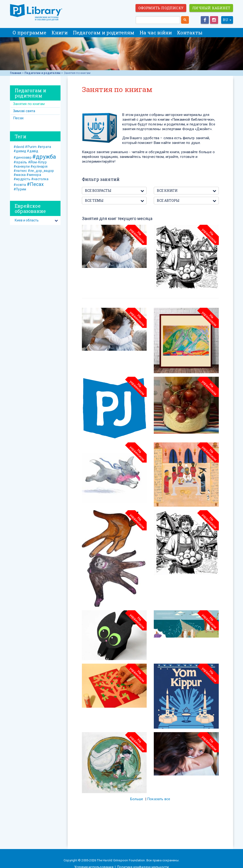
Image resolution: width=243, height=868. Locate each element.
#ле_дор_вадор (41, 171)
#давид (20, 151)
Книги (60, 32)
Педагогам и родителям (104, 32)
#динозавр (23, 157)
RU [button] (227, 20)
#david (19, 147)
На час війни (156, 32)
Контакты (190, 32)
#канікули (22, 166)
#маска (20, 175)
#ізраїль (20, 162)
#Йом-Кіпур (37, 162)
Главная (16, 73)
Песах (18, 118)
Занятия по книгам (29, 104)
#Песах (35, 184)
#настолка (40, 179)
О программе (29, 32)
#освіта (20, 185)
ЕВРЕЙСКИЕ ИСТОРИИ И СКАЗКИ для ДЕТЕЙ (36, 12)
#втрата (44, 147)
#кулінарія (39, 166)
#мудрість (22, 179)
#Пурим (20, 189)
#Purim (31, 147)
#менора (34, 175)
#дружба (44, 157)
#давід (33, 151)
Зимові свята (24, 111)
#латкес (20, 171)
